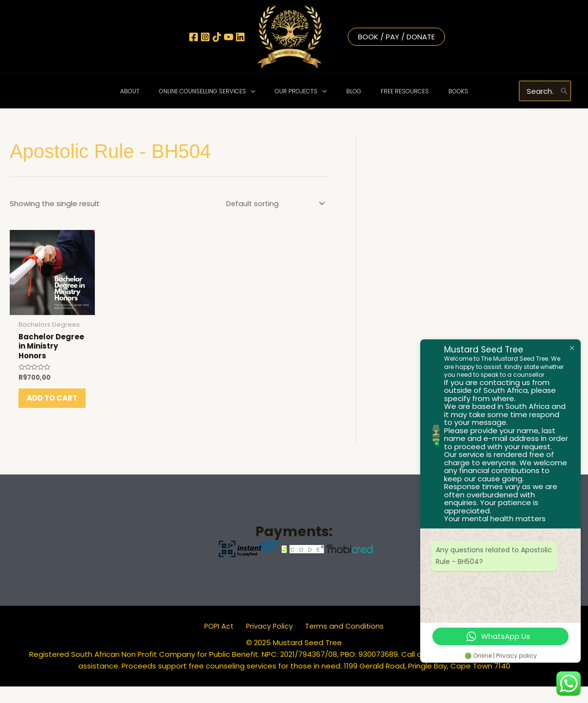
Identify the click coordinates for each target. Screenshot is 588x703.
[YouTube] (229, 37)
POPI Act (223, 642)
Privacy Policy (269, 642)
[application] (262, 91)
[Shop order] (272, 204)
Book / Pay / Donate (396, 37)
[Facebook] (194, 37)
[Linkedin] (240, 37)
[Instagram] (205, 37)
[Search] (564, 91)
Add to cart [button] (43, 409)
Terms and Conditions (341, 642)
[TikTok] (217, 37)
